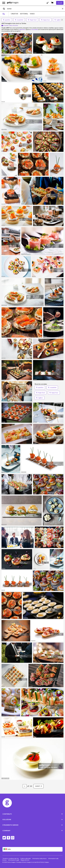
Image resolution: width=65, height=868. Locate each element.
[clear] (63, 9)
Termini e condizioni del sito (11, 858)
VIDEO (32, 14)
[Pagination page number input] (25, 786)
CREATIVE (15, 14)
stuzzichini (19, 20)
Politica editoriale (26, 858)
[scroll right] (62, 20)
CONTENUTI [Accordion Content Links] (33, 814)
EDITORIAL (24, 14)
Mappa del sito (25, 860)
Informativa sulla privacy (39, 858)
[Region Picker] (33, 849)
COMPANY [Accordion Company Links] (33, 831)
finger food (32, 20)
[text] (34, 9)
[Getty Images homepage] (13, 3)
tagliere (58, 20)
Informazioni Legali (14, 860)
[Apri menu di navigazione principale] (4, 3)
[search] (5, 9)
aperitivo (7, 20)
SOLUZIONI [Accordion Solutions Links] (33, 819)
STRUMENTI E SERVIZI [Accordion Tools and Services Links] (33, 825)
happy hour (46, 20)
